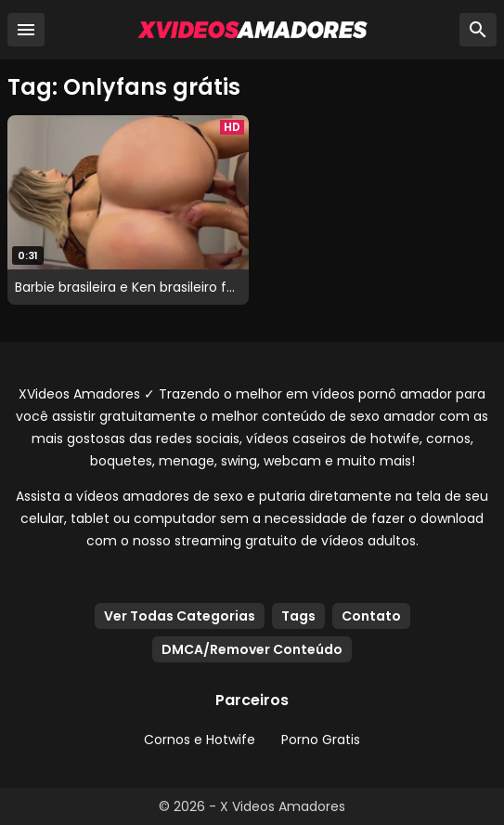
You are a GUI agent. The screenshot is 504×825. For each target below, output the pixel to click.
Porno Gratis (321, 740)
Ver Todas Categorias (180, 616)
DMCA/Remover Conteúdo (252, 649)
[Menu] (26, 30)
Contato (371, 616)
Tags (298, 616)
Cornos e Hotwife (200, 740)
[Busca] (478, 30)
